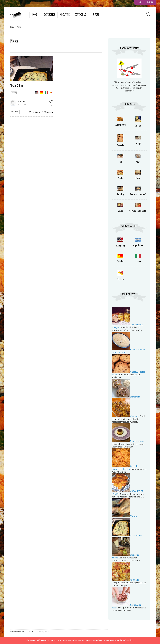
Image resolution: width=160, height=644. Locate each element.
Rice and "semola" (138, 194)
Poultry (120, 195)
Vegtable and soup (138, 211)
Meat (138, 162)
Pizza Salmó (17, 86)
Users (96, 15)
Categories (49, 15)
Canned (138, 126)
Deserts (120, 145)
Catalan (120, 262)
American (120, 246)
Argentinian (138, 245)
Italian (138, 262)
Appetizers (120, 125)
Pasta (120, 178)
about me (65, 15)
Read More (15, 112)
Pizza (14, 93)
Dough (138, 143)
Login (140, 2)
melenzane (22, 101)
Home (35, 15)
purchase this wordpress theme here (120, 640)
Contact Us (80, 15)
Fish (120, 162)
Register (150, 2)
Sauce (120, 211)
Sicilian (120, 280)
